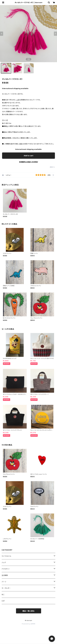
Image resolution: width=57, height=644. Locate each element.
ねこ (3, 594)
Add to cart (28, 156)
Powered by (29, 624)
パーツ (4, 582)
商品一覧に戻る (29, 611)
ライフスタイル (6, 556)
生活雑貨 (5, 575)
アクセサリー (6, 569)
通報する (52, 167)
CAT (3, 601)
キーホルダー (6, 588)
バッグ (4, 562)
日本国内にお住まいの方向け (29, 162)
